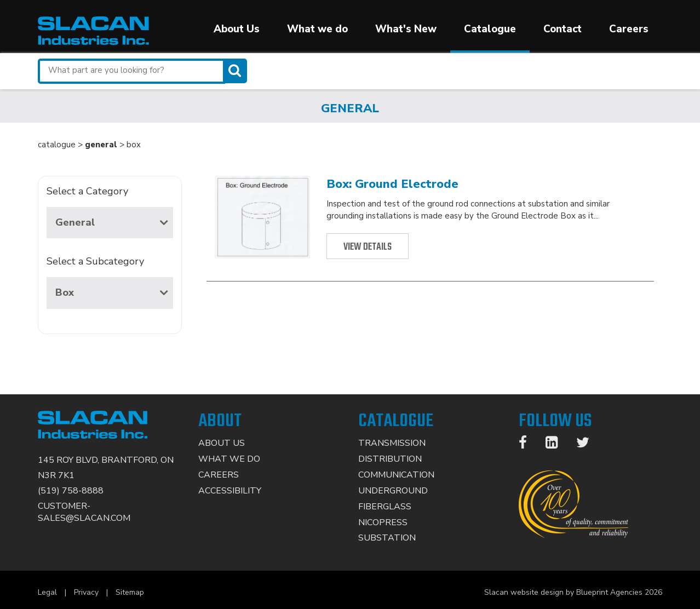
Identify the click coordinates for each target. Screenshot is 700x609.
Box (111, 292)
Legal (47, 592)
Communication (396, 475)
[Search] (236, 71)
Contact (563, 29)
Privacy (86, 592)
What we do (317, 29)
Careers (629, 29)
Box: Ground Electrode (392, 184)
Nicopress (383, 522)
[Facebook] (528, 445)
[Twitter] (588, 445)
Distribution (390, 459)
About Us (237, 29)
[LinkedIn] (557, 445)
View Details (368, 247)
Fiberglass (385, 507)
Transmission (392, 443)
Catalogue (490, 29)
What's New (406, 29)
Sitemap (130, 592)
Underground (393, 491)
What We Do (229, 459)
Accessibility (230, 491)
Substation (387, 538)
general (101, 145)
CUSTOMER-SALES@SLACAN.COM (84, 512)
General (111, 222)
